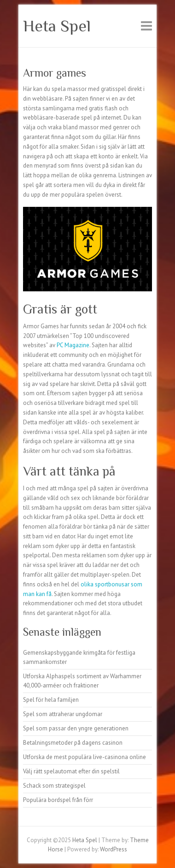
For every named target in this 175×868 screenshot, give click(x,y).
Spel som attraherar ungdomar (63, 714)
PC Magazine (73, 345)
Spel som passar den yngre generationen (76, 728)
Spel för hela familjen (51, 700)
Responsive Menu (146, 26)
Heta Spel (57, 26)
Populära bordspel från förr (58, 800)
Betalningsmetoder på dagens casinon (73, 743)
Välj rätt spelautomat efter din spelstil (71, 771)
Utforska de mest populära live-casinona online (85, 757)
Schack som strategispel (54, 786)
